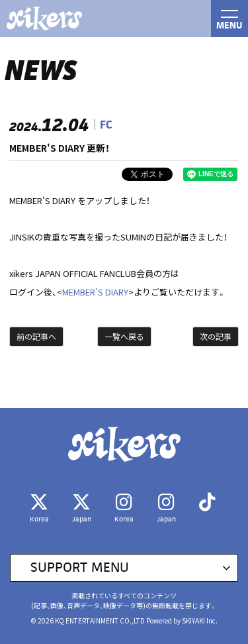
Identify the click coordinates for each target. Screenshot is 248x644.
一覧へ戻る (124, 336)
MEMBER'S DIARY (95, 292)
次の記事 (216, 336)
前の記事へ (36, 336)
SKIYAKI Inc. (200, 620)
